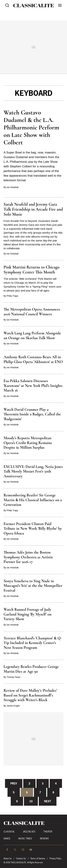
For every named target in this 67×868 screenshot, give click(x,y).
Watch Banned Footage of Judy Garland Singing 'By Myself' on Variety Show (28, 614)
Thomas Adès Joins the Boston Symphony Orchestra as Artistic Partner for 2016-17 (28, 557)
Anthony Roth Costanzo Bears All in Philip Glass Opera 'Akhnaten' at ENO (33, 359)
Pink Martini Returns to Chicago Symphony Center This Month (32, 270)
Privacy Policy (55, 858)
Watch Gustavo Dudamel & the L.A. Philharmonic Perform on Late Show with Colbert (31, 127)
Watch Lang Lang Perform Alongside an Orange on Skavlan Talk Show (32, 336)
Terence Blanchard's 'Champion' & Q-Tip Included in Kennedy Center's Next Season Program (33, 643)
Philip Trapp (12, 296)
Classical (9, 832)
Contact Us (21, 858)
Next (48, 801)
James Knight (13, 706)
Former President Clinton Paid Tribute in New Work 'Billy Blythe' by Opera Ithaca (33, 529)
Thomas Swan (13, 677)
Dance (7, 839)
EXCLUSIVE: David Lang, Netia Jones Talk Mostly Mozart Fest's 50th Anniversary (33, 471)
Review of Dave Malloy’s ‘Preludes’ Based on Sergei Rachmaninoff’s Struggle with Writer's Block (30, 695)
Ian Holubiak (13, 187)
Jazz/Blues (29, 832)
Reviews (44, 839)
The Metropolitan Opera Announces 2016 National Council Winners (32, 312)
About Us (8, 858)
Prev (14, 783)
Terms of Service (38, 858)
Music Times (25, 839)
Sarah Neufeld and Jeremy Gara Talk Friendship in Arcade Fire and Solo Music (33, 209)
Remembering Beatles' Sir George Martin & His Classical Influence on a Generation (33, 500)
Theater (48, 832)
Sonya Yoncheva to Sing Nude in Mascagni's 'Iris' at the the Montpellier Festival (33, 586)
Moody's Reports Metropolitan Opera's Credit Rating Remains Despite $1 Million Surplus (28, 443)
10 (31, 801)
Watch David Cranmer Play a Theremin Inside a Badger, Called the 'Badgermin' (32, 414)
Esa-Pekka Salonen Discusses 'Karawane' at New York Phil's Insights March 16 (33, 386)
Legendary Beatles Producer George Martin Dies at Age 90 (31, 669)
